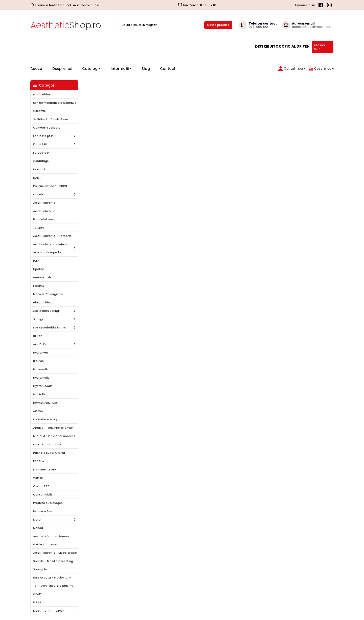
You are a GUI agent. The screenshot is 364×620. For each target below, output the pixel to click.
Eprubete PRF (43, 153)
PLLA (36, 261)
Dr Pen (38, 336)
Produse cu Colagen (48, 503)
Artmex (38, 411)
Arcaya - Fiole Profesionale (53, 428)
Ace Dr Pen (41, 344)
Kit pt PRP (40, 144)
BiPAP (37, 602)
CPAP (37, 594)
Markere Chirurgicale (48, 294)
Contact (168, 69)
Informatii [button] (120, 69)
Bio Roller (40, 394)
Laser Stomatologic (48, 444)
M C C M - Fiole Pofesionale (53, 436)
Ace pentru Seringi (46, 311)
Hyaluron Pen (43, 511)
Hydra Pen (40, 353)
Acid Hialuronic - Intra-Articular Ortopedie (50, 248)
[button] (291, 69)
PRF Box (39, 461)
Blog (146, 69)
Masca (38, 528)
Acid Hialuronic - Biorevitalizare (45, 215)
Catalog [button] (90, 69)
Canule (38, 194)
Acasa (38, 68)
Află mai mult (320, 47)
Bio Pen (38, 361)
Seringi (38, 319)
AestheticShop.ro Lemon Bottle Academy (51, 540)
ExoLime (39, 286)
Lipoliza (39, 269)
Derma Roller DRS (45, 403)
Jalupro (39, 228)
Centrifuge (41, 161)
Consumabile (43, 494)
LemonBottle (42, 277)
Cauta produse (218, 25)
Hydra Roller (42, 378)
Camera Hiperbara (47, 128)
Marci (37, 520)
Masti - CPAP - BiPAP (48, 611)
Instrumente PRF (45, 469)
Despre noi (62, 69)
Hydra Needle (43, 386)
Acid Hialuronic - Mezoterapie (55, 553)
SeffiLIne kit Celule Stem (51, 119)
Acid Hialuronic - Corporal (52, 236)
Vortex (38, 478)
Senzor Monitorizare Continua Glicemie (55, 107)
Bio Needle (41, 369)
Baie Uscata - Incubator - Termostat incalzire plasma (53, 582)
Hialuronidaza (43, 302)
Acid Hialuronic (44, 203)
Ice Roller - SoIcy (45, 419)
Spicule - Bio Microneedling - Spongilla (54, 565)
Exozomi (39, 169)
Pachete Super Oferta (49, 453)
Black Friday (42, 94)
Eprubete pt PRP (45, 136)
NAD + (38, 178)
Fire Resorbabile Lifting (50, 327)
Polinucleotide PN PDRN (50, 186)
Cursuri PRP (41, 486)
